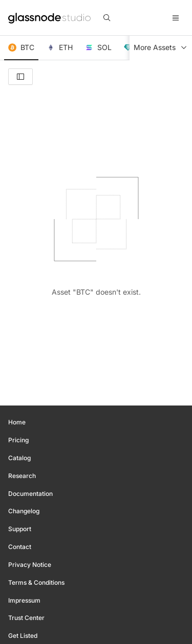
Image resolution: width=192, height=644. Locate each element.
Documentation (30, 494)
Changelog (24, 511)
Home (17, 422)
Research (22, 476)
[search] (107, 18)
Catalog (19, 458)
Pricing (18, 440)
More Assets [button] (161, 47)
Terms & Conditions (36, 582)
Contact (20, 547)
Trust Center (26, 618)
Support (20, 529)
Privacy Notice (30, 565)
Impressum (24, 600)
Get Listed (23, 636)
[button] (21, 48)
